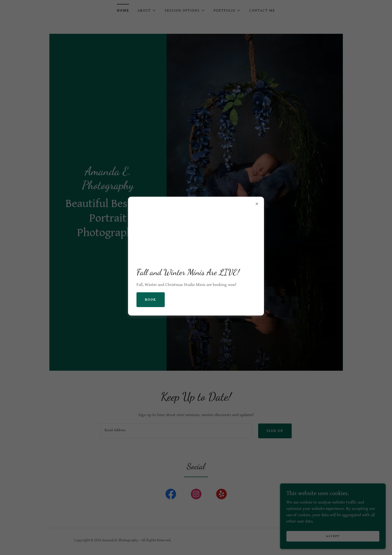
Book (151, 300)
